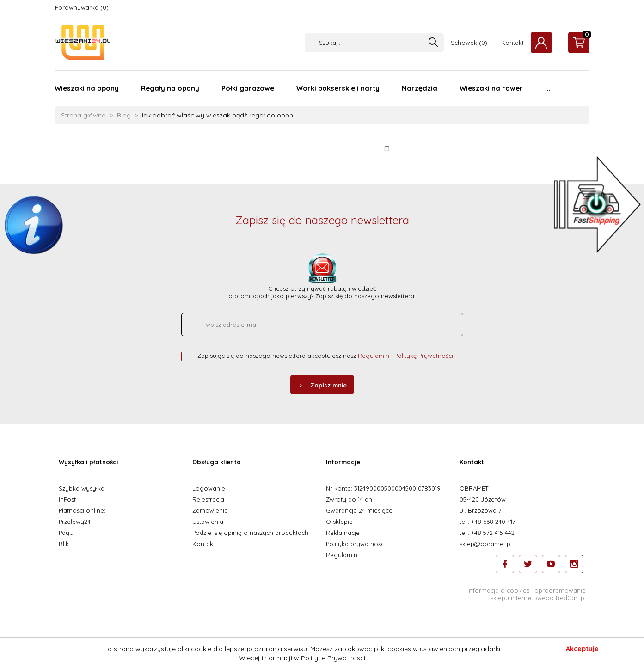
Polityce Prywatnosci (333, 658)
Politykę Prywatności (424, 356)
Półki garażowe (248, 88)
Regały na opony (170, 88)
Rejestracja (208, 499)
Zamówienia (210, 510)
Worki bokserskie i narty (338, 88)
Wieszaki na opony (87, 88)
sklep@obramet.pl (486, 544)
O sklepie (339, 522)
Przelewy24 (75, 522)
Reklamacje (343, 533)
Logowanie (209, 488)
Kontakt (512, 43)
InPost (67, 499)
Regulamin (374, 356)
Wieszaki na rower (491, 88)
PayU (66, 533)
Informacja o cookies (498, 590)
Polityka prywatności (356, 544)
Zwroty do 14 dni (350, 499)
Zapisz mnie (322, 385)
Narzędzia (420, 88)
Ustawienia (208, 522)
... (548, 88)
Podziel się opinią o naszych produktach (250, 533)
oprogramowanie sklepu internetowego (538, 594)
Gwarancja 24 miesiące (359, 510)
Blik (64, 544)
